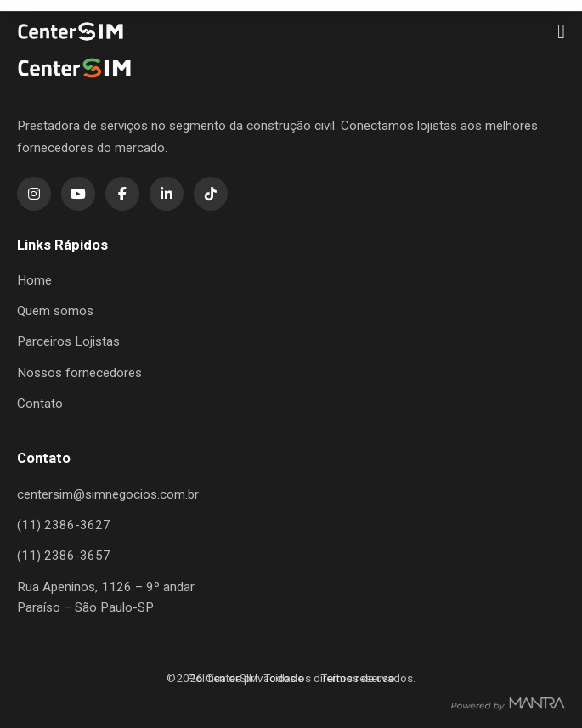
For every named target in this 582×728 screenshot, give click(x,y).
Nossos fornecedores (79, 373)
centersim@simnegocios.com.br (108, 494)
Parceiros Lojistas (68, 341)
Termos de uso (358, 678)
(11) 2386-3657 (64, 556)
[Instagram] (34, 194)
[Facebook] (122, 194)
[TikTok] (211, 194)
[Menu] (561, 31)
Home (34, 280)
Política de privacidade (246, 678)
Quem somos (55, 311)
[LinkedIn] (167, 194)
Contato (40, 404)
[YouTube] (78, 194)
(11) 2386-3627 (64, 525)
